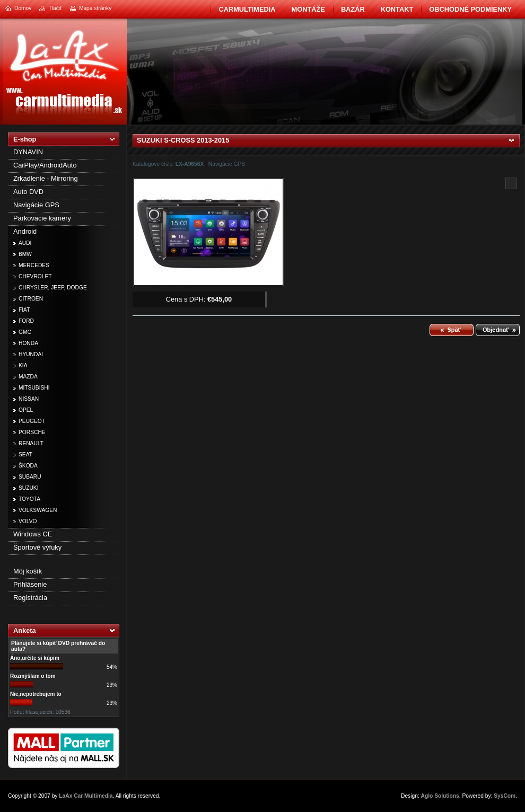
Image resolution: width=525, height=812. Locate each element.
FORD (26, 321)
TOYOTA (29, 499)
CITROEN (31, 299)
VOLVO (28, 521)
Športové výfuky (37, 547)
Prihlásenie (30, 584)
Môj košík (28, 571)
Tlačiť (55, 8)
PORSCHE (32, 432)
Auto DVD (28, 192)
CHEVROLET (35, 276)
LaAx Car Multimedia (86, 796)
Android (25, 231)
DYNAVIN (28, 152)
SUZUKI (29, 488)
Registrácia (30, 598)
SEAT (25, 454)
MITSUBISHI (34, 388)
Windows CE (33, 534)
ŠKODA (28, 466)
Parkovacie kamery (42, 218)
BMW (25, 254)
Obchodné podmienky (470, 9)
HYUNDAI (31, 354)
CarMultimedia (247, 9)
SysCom (505, 796)
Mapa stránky (95, 8)
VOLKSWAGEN (38, 510)
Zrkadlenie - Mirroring (46, 178)
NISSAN (29, 399)
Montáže (308, 9)
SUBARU (30, 477)
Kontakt (397, 9)
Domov (23, 8)
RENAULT (31, 443)
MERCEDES (34, 265)
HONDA (28, 343)
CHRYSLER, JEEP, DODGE (53, 288)
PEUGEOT (32, 421)
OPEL (26, 410)
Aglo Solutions (440, 796)
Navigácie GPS (36, 205)
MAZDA (28, 377)
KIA (23, 365)
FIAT (24, 310)
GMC (25, 332)
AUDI (25, 243)
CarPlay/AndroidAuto (45, 165)
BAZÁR (353, 9)
